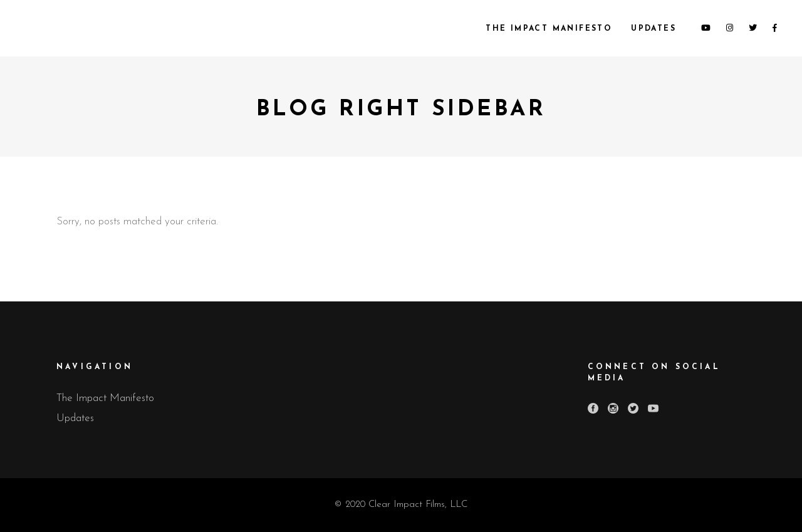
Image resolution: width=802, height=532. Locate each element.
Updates (75, 418)
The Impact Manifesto (105, 398)
